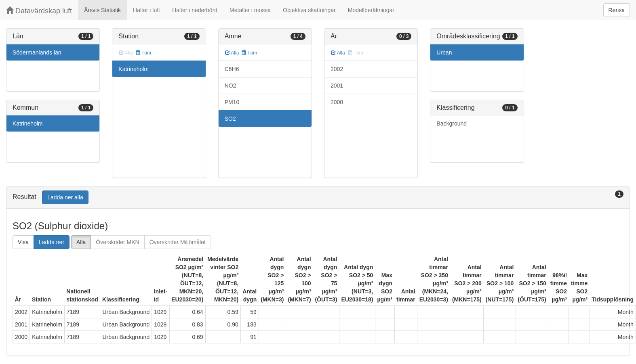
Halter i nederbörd (195, 10)
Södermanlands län (37, 52)
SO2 (230, 119)
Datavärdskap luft (39, 11)
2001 (337, 86)
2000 (337, 102)
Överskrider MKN (117, 242)
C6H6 (232, 69)
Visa (23, 242)
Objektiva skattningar (309, 10)
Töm (143, 53)
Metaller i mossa (250, 10)
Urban (444, 52)
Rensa (617, 10)
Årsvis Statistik (102, 10)
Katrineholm (28, 123)
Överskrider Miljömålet (178, 242)
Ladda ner (52, 242)
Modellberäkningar (371, 10)
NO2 (231, 86)
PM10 (232, 102)
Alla (232, 53)
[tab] (318, 198)
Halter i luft (146, 10)
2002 (337, 69)
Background (452, 123)
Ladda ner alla (65, 197)
